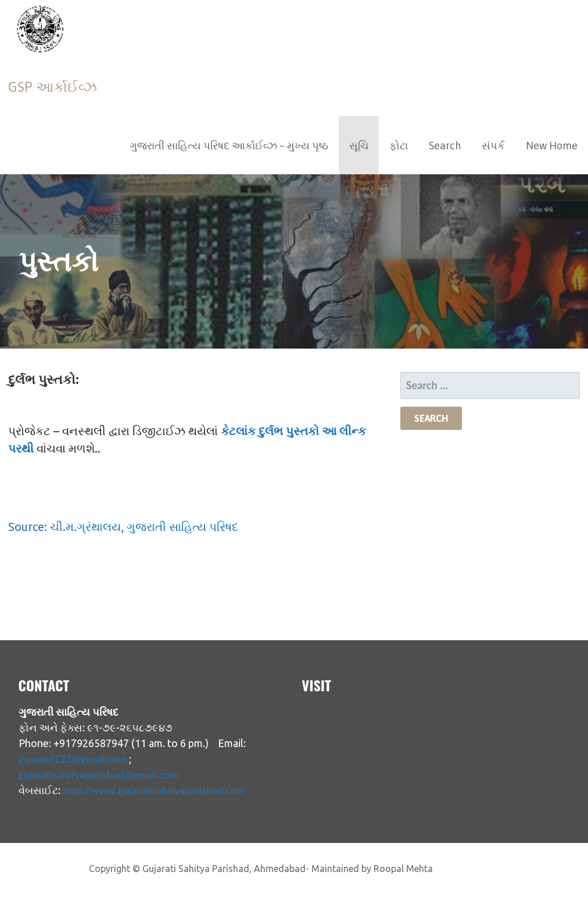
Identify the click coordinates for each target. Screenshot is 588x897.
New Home (552, 146)
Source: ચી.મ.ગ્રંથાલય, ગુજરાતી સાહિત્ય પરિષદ (123, 527)
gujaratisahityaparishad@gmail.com (99, 774)
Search (445, 146)
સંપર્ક (493, 146)
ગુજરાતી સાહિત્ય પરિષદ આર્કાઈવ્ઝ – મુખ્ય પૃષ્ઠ (229, 146)
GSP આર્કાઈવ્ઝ (53, 87)
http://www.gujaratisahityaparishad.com (154, 790)
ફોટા (399, 146)
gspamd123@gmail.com (73, 759)
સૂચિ (359, 146)
